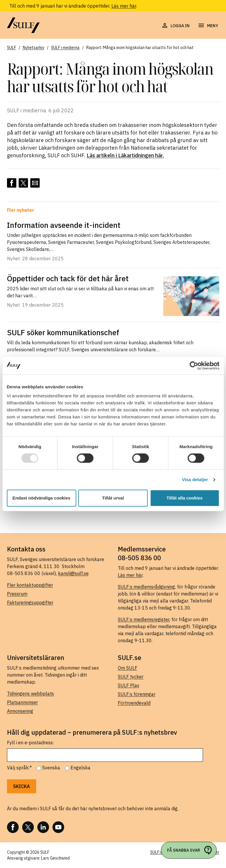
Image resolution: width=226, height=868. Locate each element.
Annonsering (20, 711)
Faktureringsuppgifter (30, 602)
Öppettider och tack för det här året (68, 278)
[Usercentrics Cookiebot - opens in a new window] (194, 366)
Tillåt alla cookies (185, 498)
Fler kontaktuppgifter (30, 585)
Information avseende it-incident (64, 225)
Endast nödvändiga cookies (41, 498)
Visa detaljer (195, 480)
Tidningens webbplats (30, 694)
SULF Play (129, 685)
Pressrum (17, 594)
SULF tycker (131, 677)
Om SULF (128, 668)
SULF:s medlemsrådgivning (146, 587)
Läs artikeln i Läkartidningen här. (125, 155)
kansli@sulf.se (73, 573)
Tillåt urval (113, 498)
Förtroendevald (134, 703)
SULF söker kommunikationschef (63, 332)
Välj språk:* (19, 768)
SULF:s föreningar (137, 694)
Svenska (51, 768)
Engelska (80, 768)
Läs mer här (124, 6)
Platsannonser (22, 702)
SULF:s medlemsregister (144, 619)
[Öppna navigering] (208, 26)
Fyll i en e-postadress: (30, 743)
